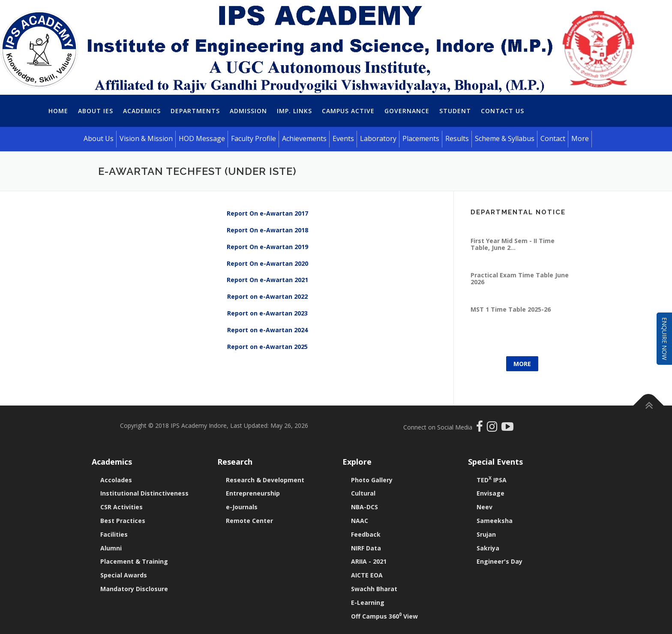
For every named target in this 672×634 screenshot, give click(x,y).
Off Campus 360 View (384, 616)
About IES (96, 111)
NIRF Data (366, 548)
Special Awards (124, 575)
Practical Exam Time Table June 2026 (520, 266)
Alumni (111, 548)
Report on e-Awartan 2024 (267, 330)
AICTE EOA (367, 575)
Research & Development (265, 480)
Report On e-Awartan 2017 (267, 213)
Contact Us (502, 111)
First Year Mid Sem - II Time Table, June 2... (513, 232)
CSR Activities (121, 507)
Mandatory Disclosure (134, 589)
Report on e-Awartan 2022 (267, 296)
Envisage (490, 493)
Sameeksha (495, 521)
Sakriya (488, 548)
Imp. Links (294, 111)
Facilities (114, 534)
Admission (248, 111)
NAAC (360, 521)
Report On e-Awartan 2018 (267, 230)
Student (455, 111)
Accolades (116, 480)
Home (58, 111)
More (522, 364)
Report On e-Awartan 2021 (267, 280)
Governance (407, 111)
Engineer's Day (499, 561)
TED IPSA (492, 480)
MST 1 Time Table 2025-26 (511, 297)
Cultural (363, 493)
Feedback (366, 534)
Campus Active (348, 111)
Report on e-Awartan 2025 (267, 347)
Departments (195, 111)
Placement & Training (134, 561)
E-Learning (368, 602)
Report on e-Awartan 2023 (267, 313)
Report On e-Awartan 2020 (267, 263)
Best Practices (123, 521)
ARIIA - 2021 (369, 561)
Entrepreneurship (253, 493)
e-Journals (242, 507)
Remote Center (249, 521)
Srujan (486, 534)
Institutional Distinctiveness (144, 493)
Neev (484, 507)
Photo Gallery (372, 480)
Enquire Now (664, 339)
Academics (142, 111)
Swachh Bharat (374, 589)
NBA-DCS (364, 507)
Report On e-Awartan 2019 (267, 247)
